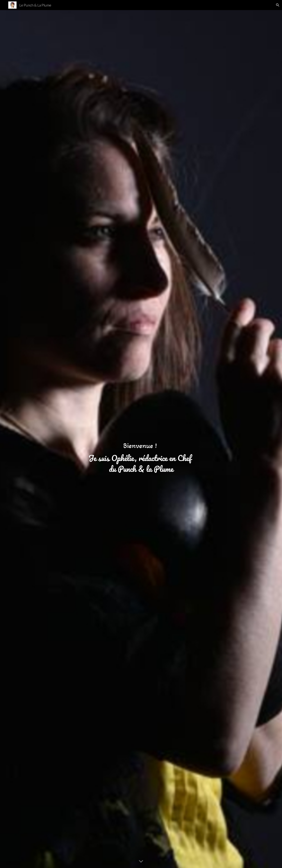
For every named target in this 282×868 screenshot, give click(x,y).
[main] (141, 439)
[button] (278, 5)
